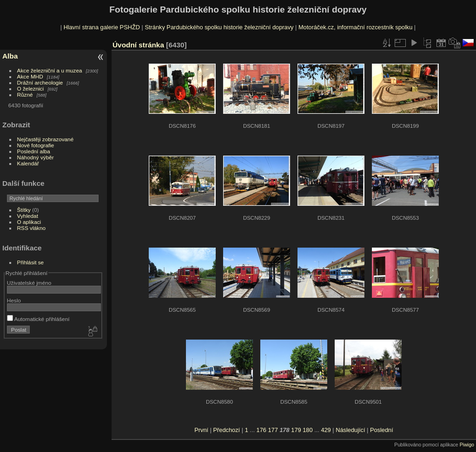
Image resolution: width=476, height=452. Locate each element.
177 (273, 430)
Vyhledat (28, 216)
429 (326, 430)
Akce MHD (30, 76)
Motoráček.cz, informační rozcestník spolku (355, 27)
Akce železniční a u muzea (50, 70)
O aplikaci (29, 222)
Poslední (382, 430)
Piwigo (467, 445)
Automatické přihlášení (38, 319)
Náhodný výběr (36, 157)
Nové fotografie (36, 145)
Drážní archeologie (40, 82)
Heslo (14, 300)
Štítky (24, 210)
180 (307, 430)
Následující (350, 430)
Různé (25, 95)
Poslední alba (34, 151)
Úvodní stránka (138, 45)
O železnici (31, 88)
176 (261, 430)
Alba (10, 56)
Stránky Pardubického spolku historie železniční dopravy (219, 27)
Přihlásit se (31, 262)
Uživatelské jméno (29, 283)
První (201, 430)
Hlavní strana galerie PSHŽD (102, 27)
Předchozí (227, 430)
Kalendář (28, 163)
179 (296, 430)
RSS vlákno (31, 228)
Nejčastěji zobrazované (46, 139)
